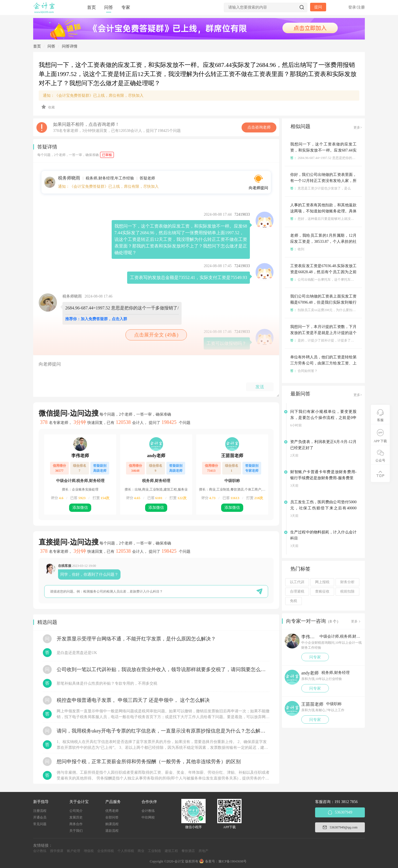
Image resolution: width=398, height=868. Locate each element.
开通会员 (40, 817)
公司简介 (76, 811)
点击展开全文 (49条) (156, 335)
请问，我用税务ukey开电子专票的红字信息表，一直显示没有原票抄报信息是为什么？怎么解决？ (163, 731)
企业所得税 (106, 851)
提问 (318, 7)
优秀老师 (112, 811)
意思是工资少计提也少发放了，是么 (320, 188)
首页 (91, 7)
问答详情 (70, 46)
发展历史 (76, 817)
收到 (297, 249)
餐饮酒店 (188, 851)
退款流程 (112, 831)
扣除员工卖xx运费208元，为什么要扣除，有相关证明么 (335, 310)
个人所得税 (126, 851)
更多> (358, 127)
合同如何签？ (304, 371)
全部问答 (112, 817)
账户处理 (74, 851)
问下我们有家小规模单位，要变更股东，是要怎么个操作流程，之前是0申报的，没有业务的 (323, 418)
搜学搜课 (57, 851)
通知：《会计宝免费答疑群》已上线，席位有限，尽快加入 (93, 96)
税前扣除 (347, 591)
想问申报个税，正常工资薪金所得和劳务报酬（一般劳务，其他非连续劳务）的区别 (149, 762)
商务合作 (76, 824)
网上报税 (322, 582)
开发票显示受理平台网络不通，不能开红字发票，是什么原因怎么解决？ (136, 639)
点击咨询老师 (259, 127)
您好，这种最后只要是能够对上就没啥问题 (325, 219)
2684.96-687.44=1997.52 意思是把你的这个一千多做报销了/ (337, 158)
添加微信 (80, 508)
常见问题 (40, 824)
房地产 (203, 851)
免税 (294, 601)
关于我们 (76, 831)
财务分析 (347, 582)
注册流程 (40, 811)
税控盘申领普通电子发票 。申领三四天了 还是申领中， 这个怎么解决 (133, 700)
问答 (109, 7)
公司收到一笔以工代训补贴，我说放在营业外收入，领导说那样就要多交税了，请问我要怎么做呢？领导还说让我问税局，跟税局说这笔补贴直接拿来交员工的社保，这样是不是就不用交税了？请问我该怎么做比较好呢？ (163, 669)
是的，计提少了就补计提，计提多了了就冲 (325, 340)
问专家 (315, 657)
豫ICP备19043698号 (233, 861)
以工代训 (297, 582)
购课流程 (112, 824)
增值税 (89, 851)
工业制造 (155, 851)
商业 (141, 851)
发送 (260, 387)
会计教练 (148, 811)
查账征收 (322, 591)
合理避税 (297, 591)
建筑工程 (171, 851)
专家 (126, 7)
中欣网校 (148, 817)
